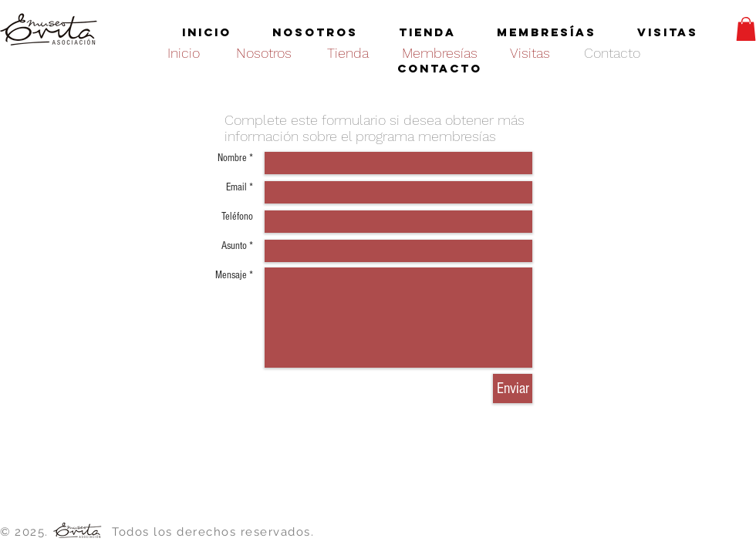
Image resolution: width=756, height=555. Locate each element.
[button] (746, 29)
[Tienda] (348, 53)
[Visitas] (530, 53)
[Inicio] (184, 53)
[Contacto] (612, 53)
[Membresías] (439, 53)
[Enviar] (513, 388)
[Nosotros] (264, 53)
